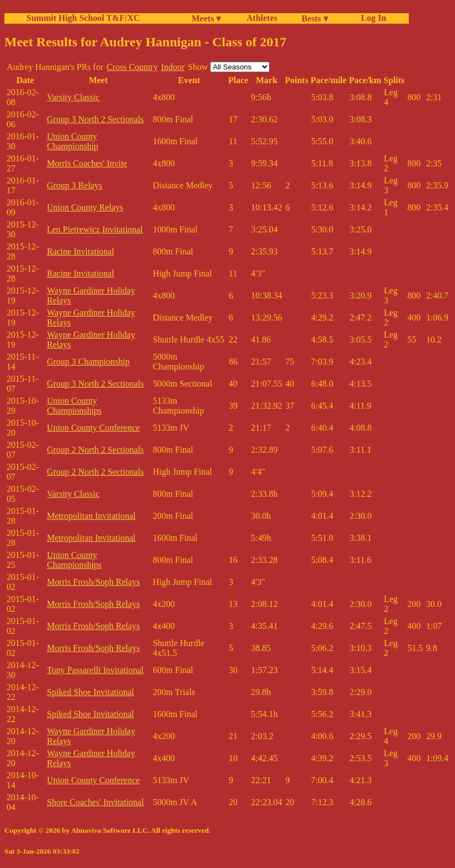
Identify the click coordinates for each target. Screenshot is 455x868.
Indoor (173, 67)
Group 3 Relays (74, 185)
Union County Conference (93, 428)
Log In (371, 18)
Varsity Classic (73, 97)
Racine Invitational (80, 251)
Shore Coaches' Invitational (95, 802)
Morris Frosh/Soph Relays (93, 582)
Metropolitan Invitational (91, 516)
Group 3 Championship (88, 362)
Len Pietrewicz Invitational (95, 229)
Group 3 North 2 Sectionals (95, 119)
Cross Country (132, 67)
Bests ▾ (315, 18)
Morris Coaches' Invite (87, 163)
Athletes (262, 18)
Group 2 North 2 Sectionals (95, 450)
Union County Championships (74, 406)
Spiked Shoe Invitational (90, 692)
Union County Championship (72, 141)
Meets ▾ (206, 18)
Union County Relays (85, 207)
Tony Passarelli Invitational (95, 670)
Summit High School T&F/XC (83, 18)
